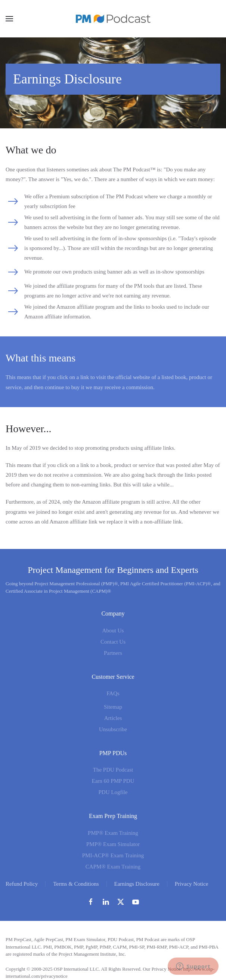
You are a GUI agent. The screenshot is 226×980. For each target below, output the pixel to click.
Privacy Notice (192, 884)
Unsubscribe (113, 729)
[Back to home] (113, 19)
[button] (9, 19)
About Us (113, 631)
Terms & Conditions (76, 884)
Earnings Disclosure (137, 884)
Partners (113, 653)
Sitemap (113, 707)
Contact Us (113, 642)
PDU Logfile (113, 792)
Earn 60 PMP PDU (113, 781)
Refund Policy (22, 884)
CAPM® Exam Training (113, 867)
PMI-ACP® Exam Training (113, 855)
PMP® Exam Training (113, 833)
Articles (113, 718)
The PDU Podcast (113, 770)
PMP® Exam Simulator (113, 844)
